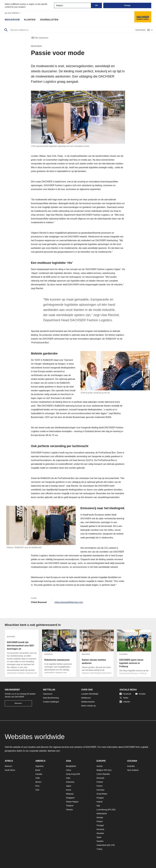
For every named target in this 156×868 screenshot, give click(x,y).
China (68, 770)
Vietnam (69, 810)
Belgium (100, 770)
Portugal (100, 825)
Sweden (100, 841)
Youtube (140, 694)
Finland (100, 782)
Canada (39, 774)
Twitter (124, 698)
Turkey (99, 849)
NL (110, 770)
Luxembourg (102, 810)
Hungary (100, 798)
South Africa (10, 770)
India (68, 778)
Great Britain (102, 794)
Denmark (100, 778)
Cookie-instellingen (51, 702)
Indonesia (70, 782)
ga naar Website (13, 13)
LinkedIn (125, 702)
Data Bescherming (51, 698)
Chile (38, 778)
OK (97, 5)
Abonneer (18, 703)
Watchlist (140, 30)
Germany (101, 790)
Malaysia (70, 794)
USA (37, 790)
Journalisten (49, 20)
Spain (99, 837)
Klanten (30, 20)
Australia (131, 766)
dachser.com (54, 751)
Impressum (48, 694)
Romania (100, 829)
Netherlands (102, 814)
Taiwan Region (72, 802)
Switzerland (102, 845)
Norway (100, 817)
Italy (98, 806)
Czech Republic (103, 774)
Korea (68, 790)
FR (106, 770)
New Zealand (133, 770)
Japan (68, 786)
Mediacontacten (88, 702)
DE (113, 810)
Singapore (70, 798)
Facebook (125, 694)
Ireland (100, 802)
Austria (100, 766)
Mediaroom (12, 20)
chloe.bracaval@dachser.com (69, 602)
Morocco (8, 766)
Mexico (38, 782)
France (100, 786)
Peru (37, 786)
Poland (100, 821)
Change (127, 5)
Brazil (38, 770)
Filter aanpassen (40, 38)
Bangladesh (71, 766)
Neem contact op (88, 706)
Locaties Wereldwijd (90, 694)
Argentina (39, 766)
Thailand (70, 806)
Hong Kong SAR (73, 774)
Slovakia (100, 833)
